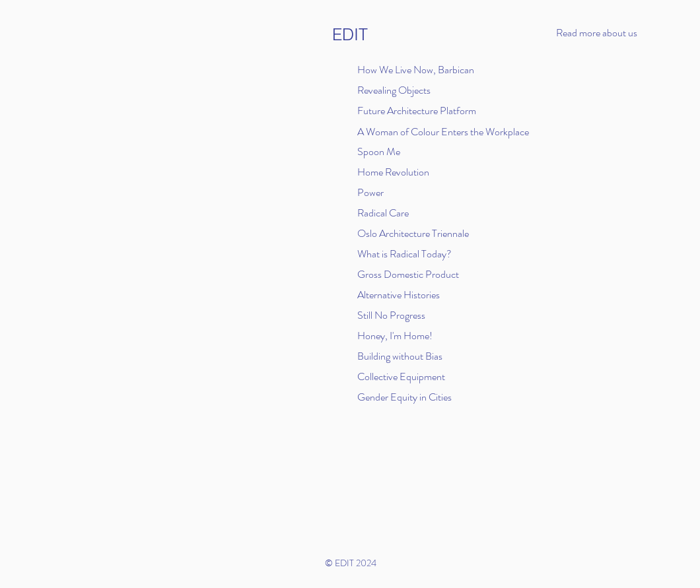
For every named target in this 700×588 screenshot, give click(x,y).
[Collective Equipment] (464, 376)
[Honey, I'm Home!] (402, 335)
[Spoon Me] (396, 151)
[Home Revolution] (396, 172)
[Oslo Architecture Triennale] (416, 233)
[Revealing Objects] (396, 90)
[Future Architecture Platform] (425, 110)
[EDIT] (350, 35)
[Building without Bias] (416, 356)
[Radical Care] (416, 212)
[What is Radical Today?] (409, 253)
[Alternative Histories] (402, 294)
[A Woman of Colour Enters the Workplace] (450, 131)
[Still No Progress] (402, 315)
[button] (612, 33)
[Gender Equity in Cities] (416, 397)
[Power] (416, 192)
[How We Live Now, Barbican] (420, 69)
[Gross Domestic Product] (416, 274)
